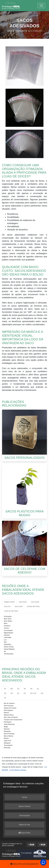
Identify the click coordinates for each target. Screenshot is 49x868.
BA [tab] (18, 693)
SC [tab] (38, 689)
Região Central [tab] (9, 602)
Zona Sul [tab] (7, 606)
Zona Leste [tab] (19, 606)
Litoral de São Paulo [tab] (11, 611)
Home (24, 797)
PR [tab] (31, 689)
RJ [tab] (5, 689)
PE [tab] (12, 693)
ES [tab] (18, 689)
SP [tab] (25, 689)
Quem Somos (25, 806)
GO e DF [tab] (33, 693)
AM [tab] (42, 693)
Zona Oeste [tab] (35, 602)
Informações (24, 815)
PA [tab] (5, 698)
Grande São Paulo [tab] (33, 606)
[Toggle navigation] (41, 6)
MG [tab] (12, 689)
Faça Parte (24, 833)
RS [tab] (5, 693)
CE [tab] (25, 693)
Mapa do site (25, 824)
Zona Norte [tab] (23, 602)
